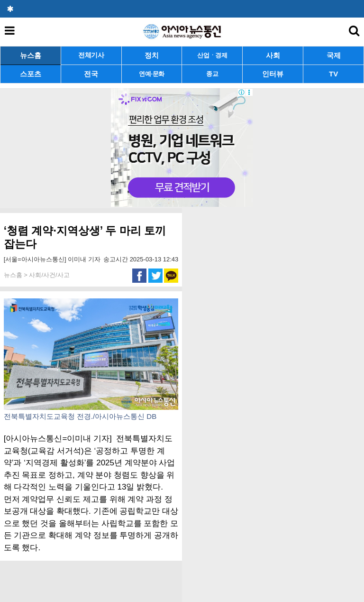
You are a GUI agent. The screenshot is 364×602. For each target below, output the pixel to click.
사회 (273, 55)
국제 (334, 55)
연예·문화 (152, 74)
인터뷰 (273, 74)
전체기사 (91, 55)
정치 (152, 55)
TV (333, 74)
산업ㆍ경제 (212, 55)
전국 (91, 74)
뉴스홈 (31, 55)
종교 (212, 74)
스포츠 (31, 74)
